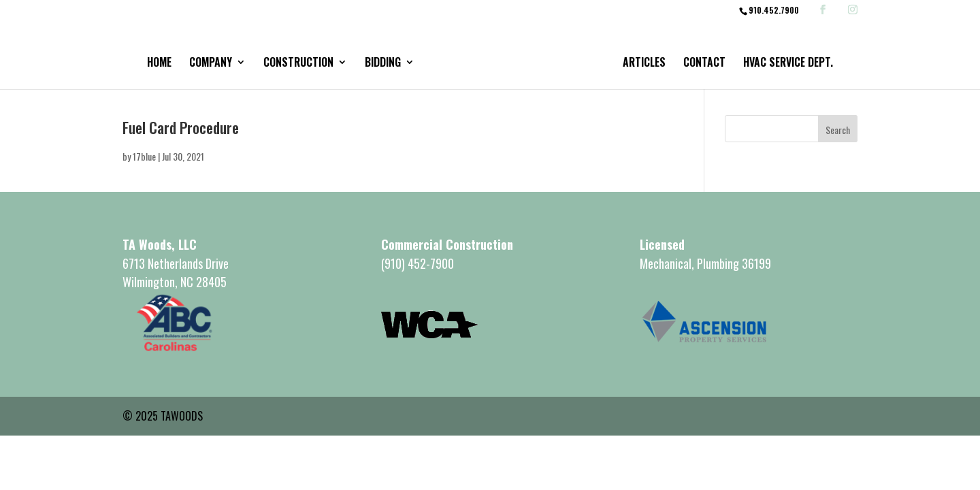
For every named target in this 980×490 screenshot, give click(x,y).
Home (159, 64)
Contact (704, 64)
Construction (298, 64)
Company (211, 64)
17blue (144, 156)
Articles (644, 64)
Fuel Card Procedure (181, 127)
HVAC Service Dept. (788, 64)
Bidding (383, 64)
